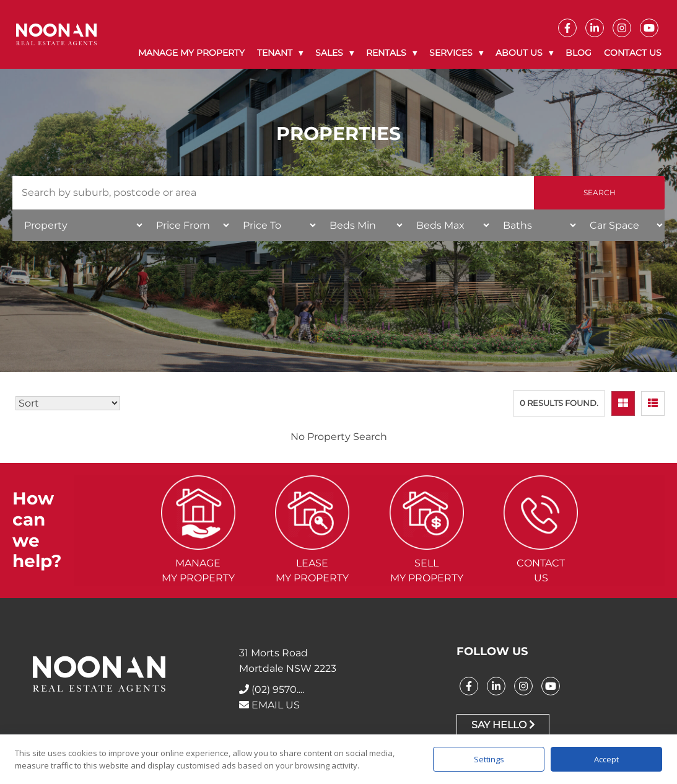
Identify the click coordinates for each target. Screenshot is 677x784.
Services (451, 53)
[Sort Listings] (68, 403)
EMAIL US (269, 705)
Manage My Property (191, 53)
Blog (579, 53)
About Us (519, 53)
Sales (329, 53)
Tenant (275, 53)
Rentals (386, 53)
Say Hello (503, 725)
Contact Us (633, 53)
